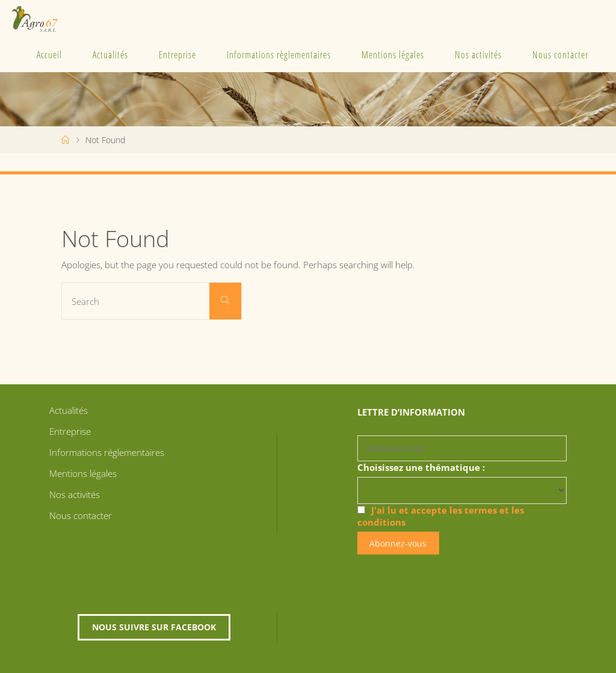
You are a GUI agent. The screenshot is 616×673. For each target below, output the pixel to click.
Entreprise (177, 55)
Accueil (49, 55)
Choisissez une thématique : (421, 467)
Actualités (110, 55)
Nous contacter (560, 55)
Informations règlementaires (279, 55)
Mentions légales (393, 55)
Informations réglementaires (107, 452)
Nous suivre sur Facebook (154, 627)
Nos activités (478, 55)
